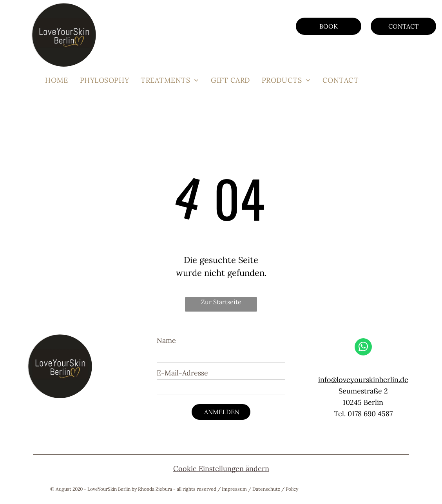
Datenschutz (266, 489)
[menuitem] (56, 80)
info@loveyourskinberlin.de (363, 380)
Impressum (234, 489)
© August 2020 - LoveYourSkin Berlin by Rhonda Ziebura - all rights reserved (133, 489)
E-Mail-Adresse (182, 373)
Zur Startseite (221, 302)
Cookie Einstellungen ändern (221, 469)
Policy (292, 489)
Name (166, 340)
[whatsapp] (363, 348)
